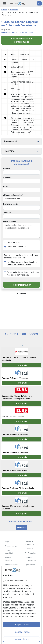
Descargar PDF (13, 242)
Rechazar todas (21, 632)
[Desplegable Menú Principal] (4, 3)
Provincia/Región (11, 204)
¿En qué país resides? (13, 195)
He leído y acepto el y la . (22, 263)
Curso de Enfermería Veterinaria (15, 378)
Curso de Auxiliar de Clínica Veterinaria (18, 488)
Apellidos (7, 178)
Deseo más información (17, 246)
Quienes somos (11, 546)
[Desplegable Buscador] (39, 3)
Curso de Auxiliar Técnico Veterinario (17, 470)
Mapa (7, 542)
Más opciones (21, 639)
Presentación (11, 141)
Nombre (7, 169)
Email (6, 186)
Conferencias (30, 553)
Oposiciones (30, 565)
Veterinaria (21, 527)
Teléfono (7, 213)
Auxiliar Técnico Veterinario (13, 417)
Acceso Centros (11, 565)
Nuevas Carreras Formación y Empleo (17, 32)
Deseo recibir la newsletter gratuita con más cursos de (23, 274)
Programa (9, 151)
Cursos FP (29, 549)
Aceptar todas (21, 625)
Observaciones (10, 222)
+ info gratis (21, 365)
